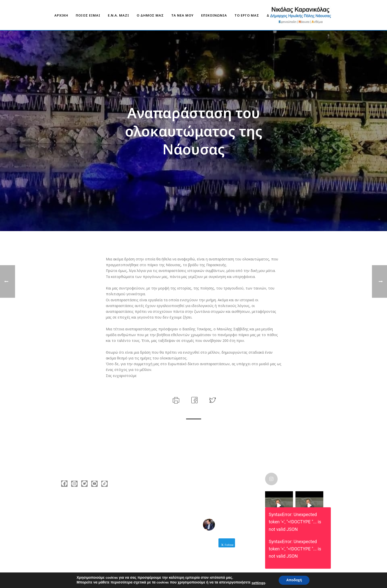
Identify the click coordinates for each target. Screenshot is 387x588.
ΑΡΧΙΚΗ (61, 15)
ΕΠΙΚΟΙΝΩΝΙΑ (214, 15)
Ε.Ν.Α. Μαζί (119, 15)
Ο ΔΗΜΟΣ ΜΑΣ (150, 15)
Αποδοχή (294, 580)
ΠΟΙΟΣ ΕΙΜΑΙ (88, 15)
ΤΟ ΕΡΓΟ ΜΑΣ (247, 15)
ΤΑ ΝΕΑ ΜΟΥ (182, 15)
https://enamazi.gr (84, 535)
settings (258, 583)
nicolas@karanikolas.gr (88, 527)
